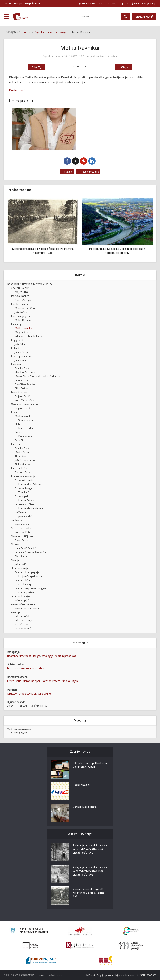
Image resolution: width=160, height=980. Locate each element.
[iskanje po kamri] (100, 16)
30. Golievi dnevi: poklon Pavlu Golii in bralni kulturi (90, 765)
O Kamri (90, 975)
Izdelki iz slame (20, 304)
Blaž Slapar (21, 556)
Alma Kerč (21, 456)
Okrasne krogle (24, 488)
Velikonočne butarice (23, 604)
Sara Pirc (20, 440)
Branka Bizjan (23, 368)
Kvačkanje (17, 364)
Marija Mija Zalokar (30, 484)
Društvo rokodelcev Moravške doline (29, 694)
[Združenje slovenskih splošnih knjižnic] (80, 946)
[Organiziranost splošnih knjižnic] (80, 931)
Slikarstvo (17, 544)
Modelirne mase (21, 392)
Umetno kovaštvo (22, 596)
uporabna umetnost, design (24, 656)
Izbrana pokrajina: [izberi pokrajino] (22, 3)
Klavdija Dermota (25, 372)
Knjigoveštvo (19, 340)
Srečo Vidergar (23, 300)
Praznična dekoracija (23, 476)
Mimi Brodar (26, 428)
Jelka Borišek (22, 616)
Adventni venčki (20, 288)
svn (108, 3)
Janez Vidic (21, 360)
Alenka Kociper (31, 681)
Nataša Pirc (21, 624)
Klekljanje (17, 324)
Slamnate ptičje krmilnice (26, 536)
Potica (18, 432)
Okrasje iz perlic (24, 480)
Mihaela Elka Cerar (26, 308)
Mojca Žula (21, 292)
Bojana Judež (22, 408)
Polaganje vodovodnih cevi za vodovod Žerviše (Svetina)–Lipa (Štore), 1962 (90, 849)
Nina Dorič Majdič (25, 548)
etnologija (47, 656)
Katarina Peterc (24, 532)
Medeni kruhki (23, 416)
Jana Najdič (25, 516)
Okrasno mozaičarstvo (24, 404)
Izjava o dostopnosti (127, 975)
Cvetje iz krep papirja (27, 572)
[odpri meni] (6, 17)
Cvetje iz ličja (22, 580)
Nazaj (38, 67)
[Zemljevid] (144, 16)
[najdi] (125, 16)
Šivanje (15, 560)
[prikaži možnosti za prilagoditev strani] (90, 3)
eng (114, 3)
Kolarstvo (17, 348)
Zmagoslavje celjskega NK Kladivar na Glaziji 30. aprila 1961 (88, 893)
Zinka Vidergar (23, 464)
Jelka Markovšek (24, 620)
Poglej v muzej (81, 785)
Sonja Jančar (26, 420)
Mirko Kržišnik (23, 320)
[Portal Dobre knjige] (42, 960)
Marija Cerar (22, 452)
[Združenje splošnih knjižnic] (105, 960)
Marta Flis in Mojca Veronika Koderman (38, 376)
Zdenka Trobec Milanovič (29, 336)
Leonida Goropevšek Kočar (31, 552)
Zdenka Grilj (25, 492)
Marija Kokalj (22, 524)
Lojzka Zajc (25, 584)
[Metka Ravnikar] (44, 129)
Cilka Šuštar (21, 388)
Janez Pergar (22, 352)
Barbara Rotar (23, 472)
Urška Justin (14, 681)
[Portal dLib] (29, 946)
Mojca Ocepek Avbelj (31, 576)
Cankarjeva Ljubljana (85, 807)
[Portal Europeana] (131, 931)
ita (120, 3)
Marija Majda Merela (31, 508)
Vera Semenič (23, 628)
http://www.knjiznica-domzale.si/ (26, 668)
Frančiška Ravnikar (26, 384)
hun (126, 3)
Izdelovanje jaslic (21, 316)
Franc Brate (22, 540)
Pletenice (20, 424)
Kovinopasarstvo (21, 356)
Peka (14, 412)
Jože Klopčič (22, 600)
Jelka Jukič (20, 564)
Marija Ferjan (26, 500)
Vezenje (16, 612)
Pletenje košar (19, 468)
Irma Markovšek (24, 400)
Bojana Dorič (22, 396)
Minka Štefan (26, 592)
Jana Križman (22, 380)
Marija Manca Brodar (27, 608)
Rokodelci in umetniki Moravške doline (30, 284)
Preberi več (17, 90)
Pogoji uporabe (105, 975)
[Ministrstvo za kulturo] (29, 931)
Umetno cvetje (20, 568)
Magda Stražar (23, 332)
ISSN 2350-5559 (148, 975)
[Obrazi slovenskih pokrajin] (131, 946)
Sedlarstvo (17, 520)
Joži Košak (21, 312)
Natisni (67, 172)
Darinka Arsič (26, 436)
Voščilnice (20, 512)
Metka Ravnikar (24, 328)
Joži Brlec (20, 344)
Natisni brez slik (88, 172)
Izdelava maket (20, 296)
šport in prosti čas (65, 656)
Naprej (122, 67)
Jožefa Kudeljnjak (25, 460)
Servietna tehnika (21, 528)
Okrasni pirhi (22, 496)
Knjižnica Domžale (107, 56)
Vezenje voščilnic (25, 504)
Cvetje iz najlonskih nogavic (31, 588)
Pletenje (16, 444)
